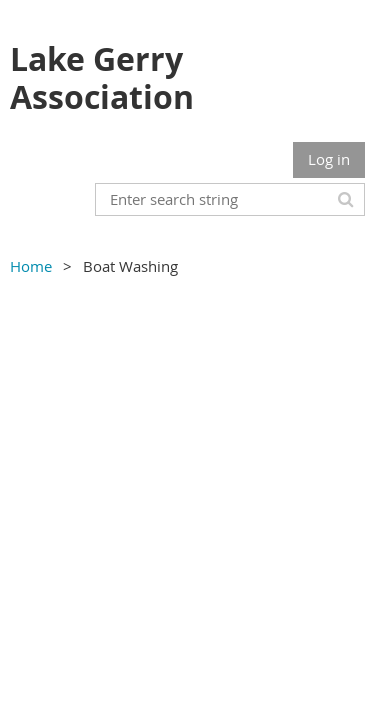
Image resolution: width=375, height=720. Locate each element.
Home (31, 266)
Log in (329, 159)
